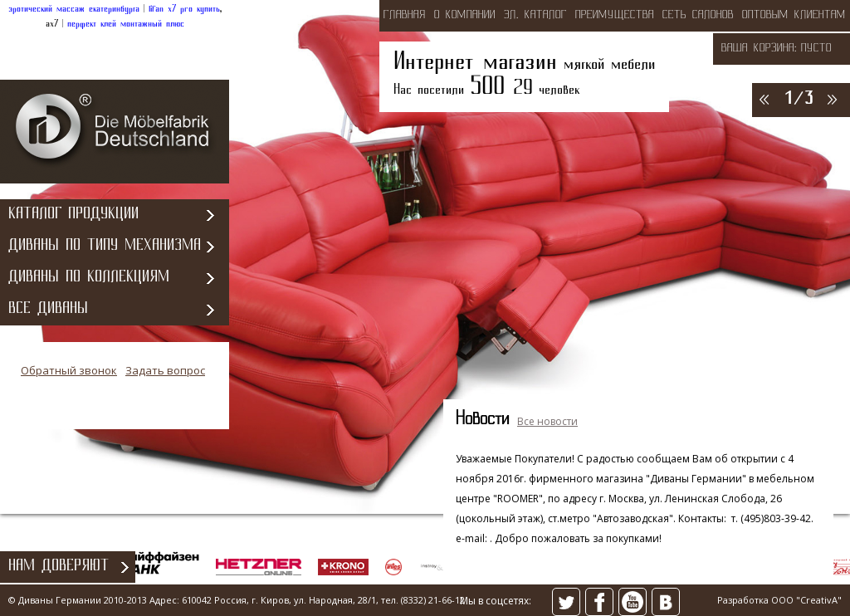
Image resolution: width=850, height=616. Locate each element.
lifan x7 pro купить (184, 9)
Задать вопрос (165, 370)
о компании (465, 15)
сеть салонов (698, 15)
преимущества (615, 15)
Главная (405, 15)
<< (763, 99)
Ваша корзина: (759, 49)
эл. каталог (535, 15)
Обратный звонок (69, 370)
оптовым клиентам (794, 15)
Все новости (547, 421)
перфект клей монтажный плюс (126, 24)
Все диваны (48, 309)
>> (831, 99)
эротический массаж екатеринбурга (74, 9)
